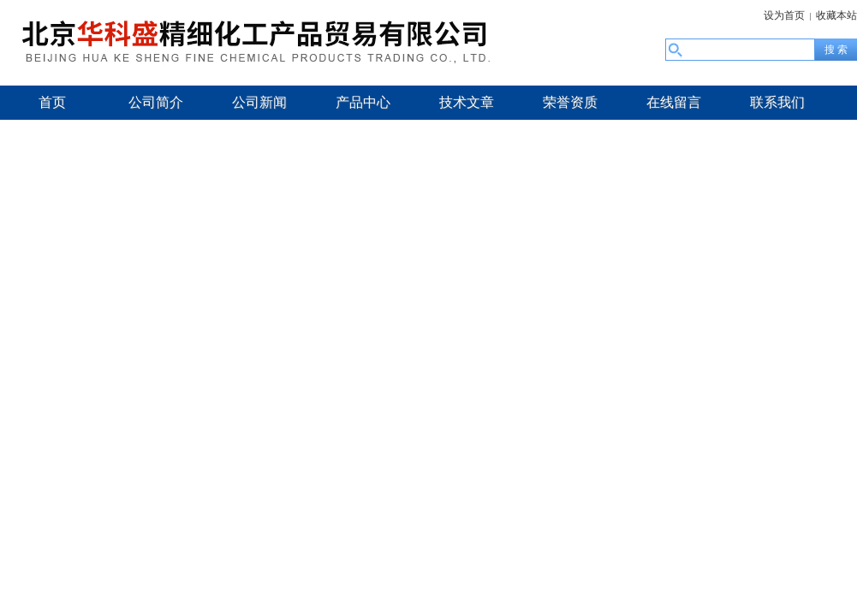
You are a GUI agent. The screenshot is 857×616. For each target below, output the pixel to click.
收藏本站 (836, 15)
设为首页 (784, 15)
